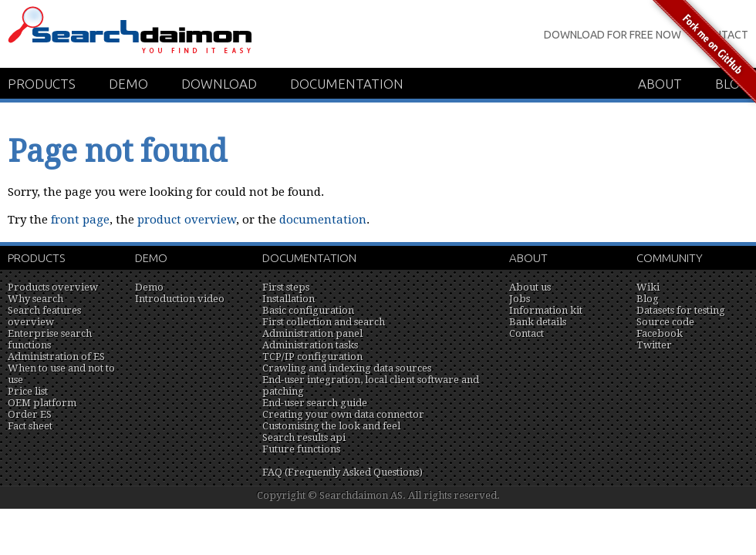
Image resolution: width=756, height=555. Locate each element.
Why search (35, 299)
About (528, 258)
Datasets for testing (681, 310)
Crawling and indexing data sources (347, 368)
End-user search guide (315, 403)
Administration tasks (310, 345)
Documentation (347, 84)
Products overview (53, 287)
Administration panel (312, 333)
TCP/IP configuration (312, 357)
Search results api (304, 437)
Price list (28, 391)
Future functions (301, 449)
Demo (128, 84)
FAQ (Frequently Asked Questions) (343, 472)
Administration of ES (56, 357)
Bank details (538, 322)
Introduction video (180, 299)
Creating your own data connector (343, 414)
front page (80, 220)
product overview (187, 220)
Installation (289, 299)
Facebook (660, 333)
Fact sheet (30, 426)
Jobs (520, 299)
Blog (648, 299)
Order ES (30, 414)
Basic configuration (308, 310)
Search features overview (44, 316)
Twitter (654, 345)
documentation (323, 220)
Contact (526, 333)
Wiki (648, 287)
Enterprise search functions (50, 339)
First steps (286, 287)
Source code (665, 322)
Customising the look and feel (331, 426)
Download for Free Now (613, 35)
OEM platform (42, 403)
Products (42, 84)
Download (219, 84)
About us (530, 287)
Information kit (546, 310)
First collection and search (324, 322)
